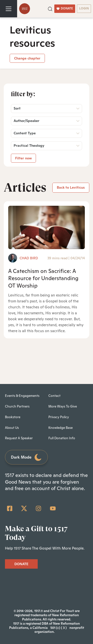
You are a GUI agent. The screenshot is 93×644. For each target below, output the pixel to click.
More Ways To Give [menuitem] (63, 406)
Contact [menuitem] (54, 396)
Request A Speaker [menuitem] (19, 438)
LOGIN (84, 8)
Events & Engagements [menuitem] (22, 396)
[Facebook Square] (10, 508)
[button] (50, 8)
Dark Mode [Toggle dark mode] (27, 457)
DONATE (65, 8)
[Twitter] (24, 508)
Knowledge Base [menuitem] (61, 428)
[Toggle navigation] (9, 9)
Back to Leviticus (71, 187)
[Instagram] (38, 508)
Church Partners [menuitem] (17, 406)
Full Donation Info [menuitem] (62, 438)
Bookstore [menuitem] (13, 417)
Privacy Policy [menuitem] (59, 417)
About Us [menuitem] (12, 428)
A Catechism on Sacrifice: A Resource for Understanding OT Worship (43, 278)
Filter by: (23, 94)
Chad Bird (29, 258)
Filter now (23, 158)
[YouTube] (53, 508)
